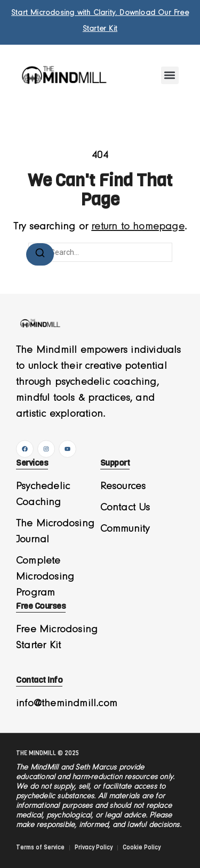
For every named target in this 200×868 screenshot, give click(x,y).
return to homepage (138, 227)
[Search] (40, 254)
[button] (170, 75)
